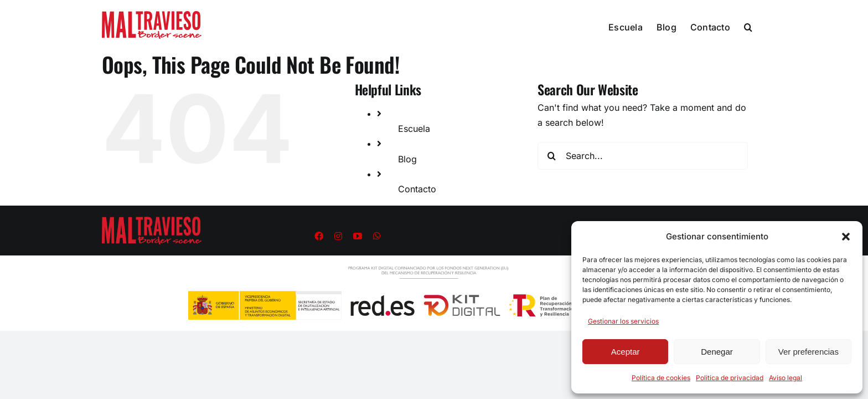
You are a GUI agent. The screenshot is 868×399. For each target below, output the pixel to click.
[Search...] (643, 156)
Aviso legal (786, 378)
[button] (846, 237)
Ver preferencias (808, 352)
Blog (407, 159)
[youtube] (358, 236)
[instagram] (338, 236)
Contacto (417, 189)
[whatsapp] (377, 236)
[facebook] (319, 236)
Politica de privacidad (730, 378)
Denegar (717, 352)
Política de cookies (661, 378)
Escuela (414, 129)
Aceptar (626, 352)
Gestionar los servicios (623, 321)
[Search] (551, 156)
